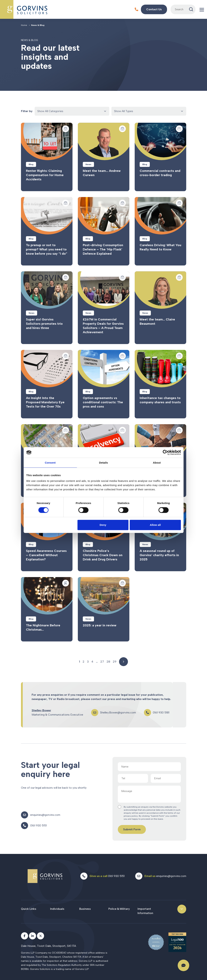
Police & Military (119, 909)
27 (102, 662)
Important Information (145, 911)
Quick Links (29, 909)
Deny (103, 525)
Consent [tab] (50, 463)
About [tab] (157, 463)
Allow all (155, 525)
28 (108, 662)
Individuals (57, 909)
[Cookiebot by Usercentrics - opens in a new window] (165, 452)
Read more (47, 157)
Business (85, 909)
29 (115, 662)
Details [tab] (104, 463)
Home (24, 25)
